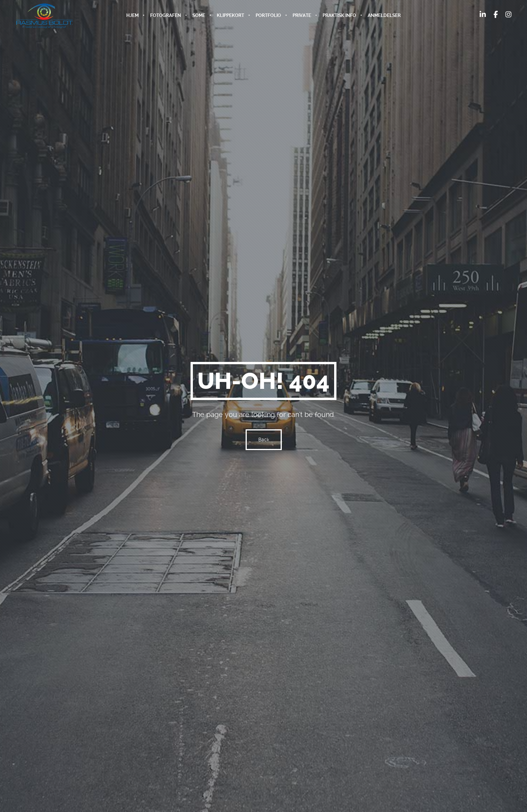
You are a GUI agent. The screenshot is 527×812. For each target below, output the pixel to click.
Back (264, 440)
